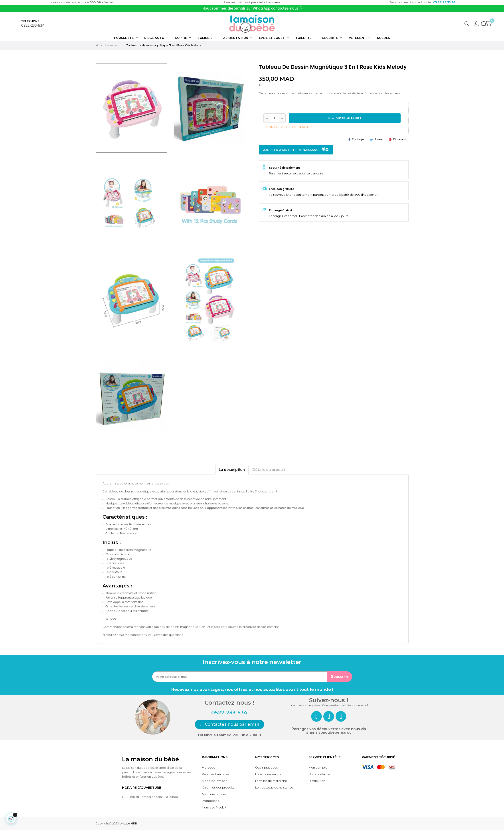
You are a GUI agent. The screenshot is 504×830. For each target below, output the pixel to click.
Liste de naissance (268, 774)
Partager (358, 139)
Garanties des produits (218, 787)
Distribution (317, 781)
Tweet (379, 139)
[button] (230, 724)
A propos (209, 767)
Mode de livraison (215, 781)
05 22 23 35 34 (444, 2)
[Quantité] (275, 118)
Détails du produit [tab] (269, 470)
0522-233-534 (33, 25)
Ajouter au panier (345, 119)
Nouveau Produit (214, 807)
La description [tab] (232, 470)
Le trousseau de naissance (274, 787)
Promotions (210, 801)
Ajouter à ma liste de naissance (296, 150)
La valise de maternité (271, 781)
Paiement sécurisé (215, 774)
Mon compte (318, 767)
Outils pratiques (266, 767)
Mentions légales (214, 794)
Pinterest (400, 139)
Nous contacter (320, 774)
